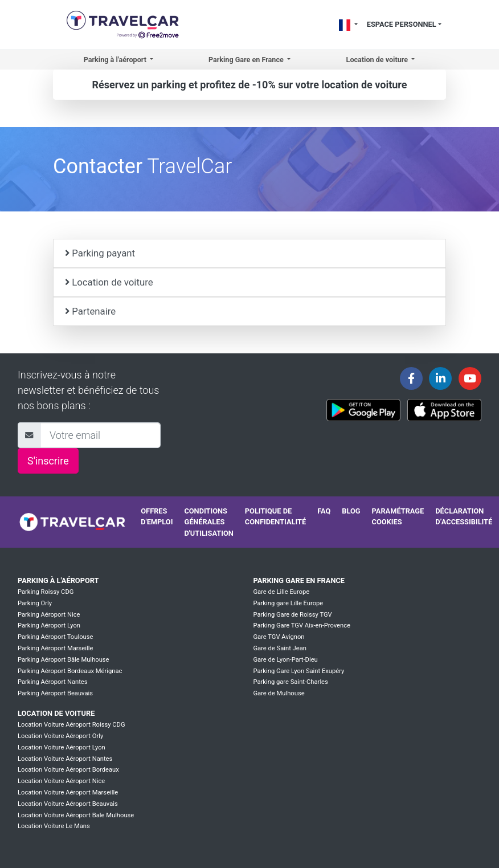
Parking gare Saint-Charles (290, 682)
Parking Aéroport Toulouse (55, 637)
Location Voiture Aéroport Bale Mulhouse (76, 815)
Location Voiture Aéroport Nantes (65, 759)
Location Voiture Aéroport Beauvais (68, 804)
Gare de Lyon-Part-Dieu (285, 660)
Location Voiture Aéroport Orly (60, 736)
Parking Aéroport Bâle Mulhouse (64, 660)
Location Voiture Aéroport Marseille (68, 792)
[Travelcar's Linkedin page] (440, 378)
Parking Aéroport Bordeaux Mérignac (70, 671)
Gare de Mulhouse (279, 693)
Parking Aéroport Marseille (55, 648)
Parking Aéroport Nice (49, 615)
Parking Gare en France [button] (247, 60)
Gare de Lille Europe (281, 592)
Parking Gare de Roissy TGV (292, 615)
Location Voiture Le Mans (54, 826)
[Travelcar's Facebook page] (411, 378)
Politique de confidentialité (275, 516)
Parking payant (100, 253)
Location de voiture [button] (378, 60)
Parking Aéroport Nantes (53, 682)
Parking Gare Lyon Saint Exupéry (298, 671)
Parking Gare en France (299, 580)
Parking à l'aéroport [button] (116, 60)
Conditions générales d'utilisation (208, 522)
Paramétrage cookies (398, 516)
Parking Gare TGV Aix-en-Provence (302, 625)
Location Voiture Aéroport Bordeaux (68, 770)
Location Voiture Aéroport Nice (61, 781)
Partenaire (90, 311)
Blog (351, 511)
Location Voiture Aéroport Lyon (62, 747)
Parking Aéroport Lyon (49, 625)
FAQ (324, 511)
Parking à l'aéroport (58, 580)
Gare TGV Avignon (279, 637)
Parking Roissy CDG (46, 592)
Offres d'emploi (157, 516)
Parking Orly (35, 603)
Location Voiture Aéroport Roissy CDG (71, 725)
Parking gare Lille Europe (288, 603)
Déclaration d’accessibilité (464, 516)
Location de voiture (109, 282)
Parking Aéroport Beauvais (55, 693)
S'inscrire (48, 461)
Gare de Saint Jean (280, 648)
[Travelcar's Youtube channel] (470, 378)
